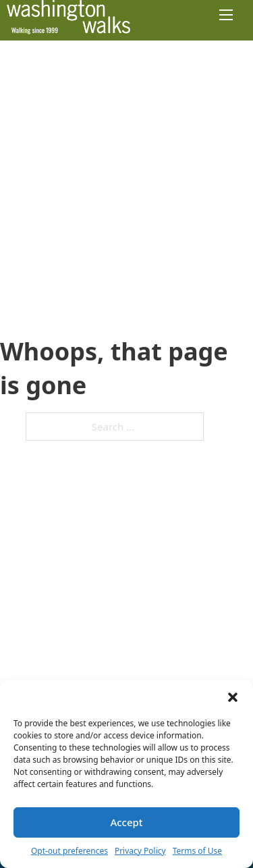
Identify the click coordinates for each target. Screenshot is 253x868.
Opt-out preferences (69, 851)
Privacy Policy (140, 851)
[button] (233, 697)
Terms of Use (197, 851)
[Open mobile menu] (226, 15)
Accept (126, 822)
